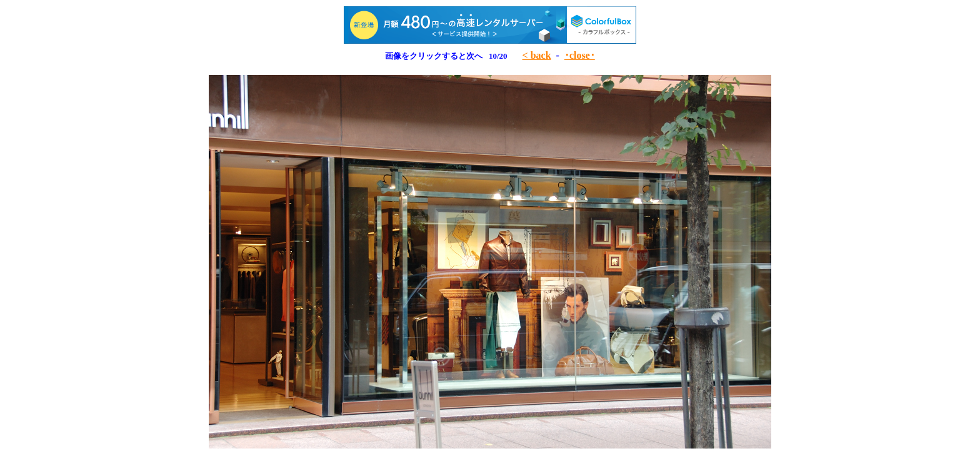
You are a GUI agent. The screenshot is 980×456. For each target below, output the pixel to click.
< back (537, 55)
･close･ (580, 55)
